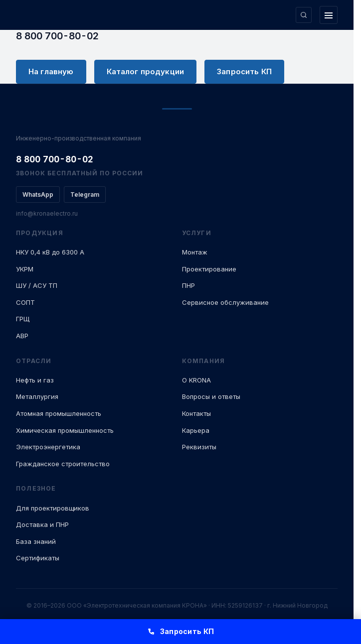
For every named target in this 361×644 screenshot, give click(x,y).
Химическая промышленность (65, 430)
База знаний (36, 541)
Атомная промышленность (59, 413)
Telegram (85, 194)
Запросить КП (244, 71)
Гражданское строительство (63, 464)
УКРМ (25, 269)
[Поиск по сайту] (304, 15)
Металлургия (37, 396)
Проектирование (209, 269)
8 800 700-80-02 (57, 36)
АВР (22, 336)
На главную (51, 71)
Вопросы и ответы (211, 396)
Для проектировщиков (53, 508)
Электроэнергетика (48, 447)
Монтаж (195, 252)
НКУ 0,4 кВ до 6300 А (50, 252)
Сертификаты (38, 558)
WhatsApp (38, 194)
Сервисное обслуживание (225, 302)
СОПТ (25, 302)
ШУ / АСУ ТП (37, 285)
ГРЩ (23, 319)
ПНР (188, 285)
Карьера (196, 430)
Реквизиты (199, 447)
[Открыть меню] (329, 15)
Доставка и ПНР (42, 524)
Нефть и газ (35, 380)
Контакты (196, 413)
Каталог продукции (146, 71)
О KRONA (196, 380)
